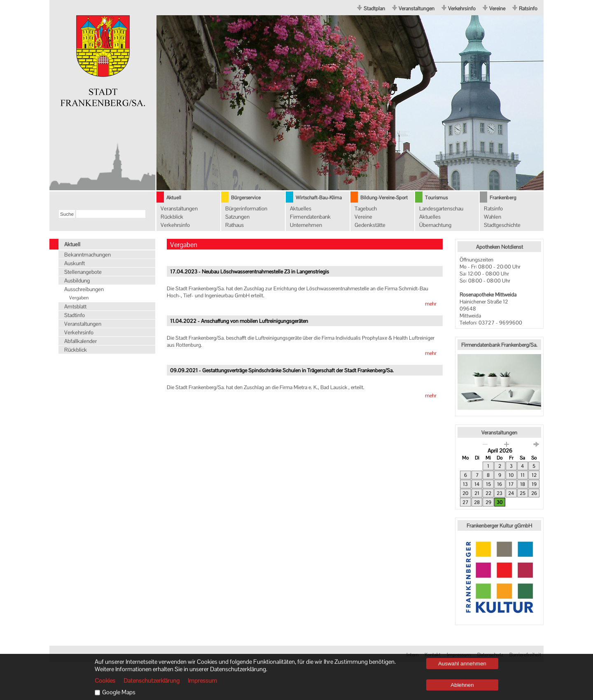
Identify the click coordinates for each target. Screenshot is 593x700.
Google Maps (119, 692)
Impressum (202, 681)
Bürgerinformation (246, 209)
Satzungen (237, 217)
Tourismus (436, 198)
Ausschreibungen (84, 289)
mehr (431, 304)
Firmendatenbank (310, 217)
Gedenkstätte (370, 225)
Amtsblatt (75, 307)
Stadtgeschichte (502, 225)
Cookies (105, 681)
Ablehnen (462, 685)
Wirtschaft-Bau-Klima (319, 198)
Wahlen (493, 217)
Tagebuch (366, 209)
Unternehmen (306, 225)
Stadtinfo (75, 315)
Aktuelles (301, 209)
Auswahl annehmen (462, 664)
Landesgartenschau (441, 209)
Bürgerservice (246, 198)
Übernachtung (435, 225)
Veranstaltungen (417, 8)
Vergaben (79, 297)
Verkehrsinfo (462, 8)
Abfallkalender (81, 341)
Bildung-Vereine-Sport (384, 198)
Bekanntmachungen (88, 255)
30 (500, 502)
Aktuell (174, 198)
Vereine (497, 8)
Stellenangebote (83, 272)
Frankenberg (503, 198)
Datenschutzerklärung (152, 681)
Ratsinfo (528, 8)
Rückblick (172, 217)
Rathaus (235, 225)
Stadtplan (374, 8)
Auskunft (75, 263)
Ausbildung (77, 281)
